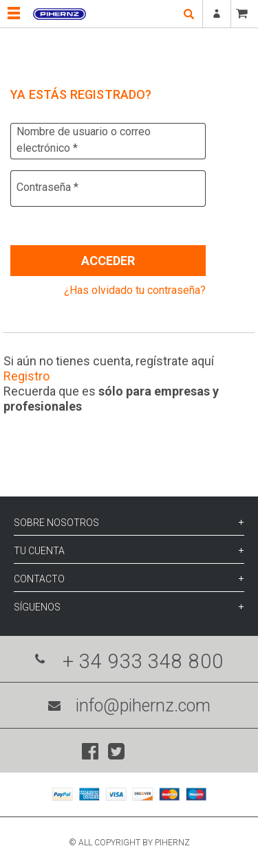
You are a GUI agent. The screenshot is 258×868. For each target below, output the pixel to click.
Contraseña (47, 187)
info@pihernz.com (129, 706)
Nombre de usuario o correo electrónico (84, 140)
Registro (26, 376)
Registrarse (217, 14)
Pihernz (59, 14)
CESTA (244, 14)
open (189, 14)
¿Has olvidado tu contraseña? (135, 290)
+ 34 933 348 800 (129, 661)
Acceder (108, 261)
